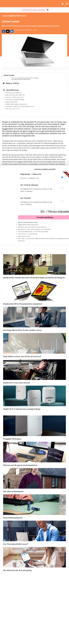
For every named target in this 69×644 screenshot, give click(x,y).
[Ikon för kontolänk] (63, 4)
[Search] (48, 10)
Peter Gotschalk (20, 30)
